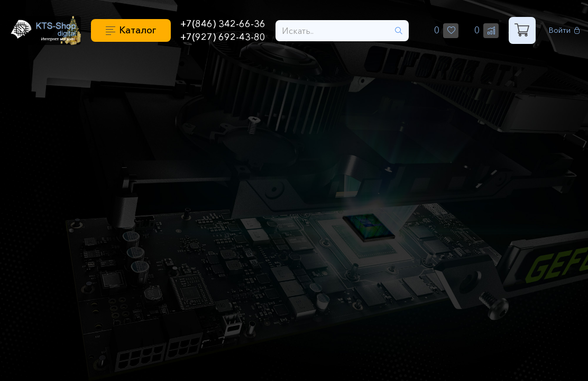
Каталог (137, 30)
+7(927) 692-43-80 (223, 37)
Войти (564, 30)
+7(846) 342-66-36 (223, 24)
